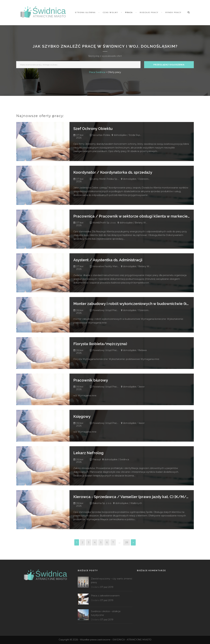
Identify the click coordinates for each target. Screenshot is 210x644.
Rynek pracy (173, 13)
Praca (129, 13)
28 (127, 542)
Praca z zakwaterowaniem (105, 596)
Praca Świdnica (97, 72)
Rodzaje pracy (149, 13)
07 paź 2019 (107, 587)
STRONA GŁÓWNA (85, 13)
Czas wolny (110, 13)
